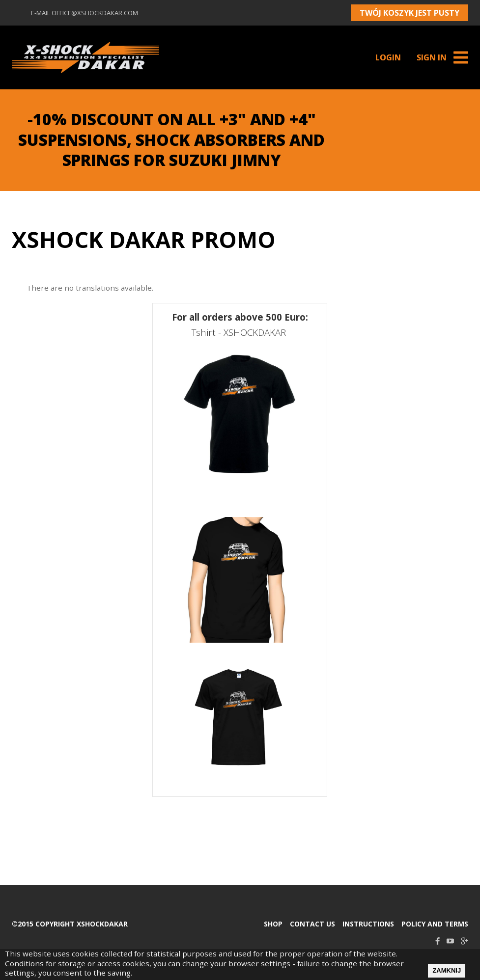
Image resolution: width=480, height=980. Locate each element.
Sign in (432, 57)
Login (388, 57)
